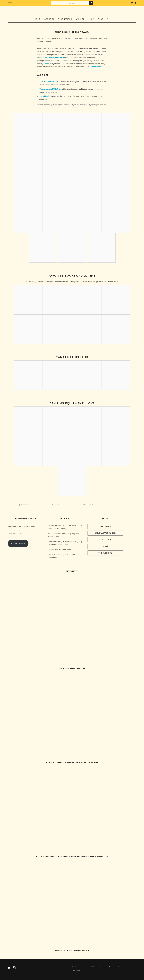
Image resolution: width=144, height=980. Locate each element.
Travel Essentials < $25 (49, 82)
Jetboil (46, 64)
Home (37, 19)
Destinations (65, 19)
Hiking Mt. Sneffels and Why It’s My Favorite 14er (72, 762)
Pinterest (88, 505)
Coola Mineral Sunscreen (54, 58)
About (74, 970)
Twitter (56, 505)
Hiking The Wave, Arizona (72, 668)
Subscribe (18, 544)
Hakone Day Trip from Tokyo (60, 550)
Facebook (24, 505)
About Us (49, 19)
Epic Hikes (105, 526)
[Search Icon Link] (108, 19)
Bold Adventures (105, 533)
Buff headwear (97, 67)
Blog (101, 19)
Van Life (80, 19)
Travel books (45, 96)
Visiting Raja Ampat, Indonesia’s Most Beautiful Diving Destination (72, 857)
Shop (91, 19)
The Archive (105, 553)
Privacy (78, 970)
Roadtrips (105, 540)
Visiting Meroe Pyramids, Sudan (72, 951)
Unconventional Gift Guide (51, 89)
